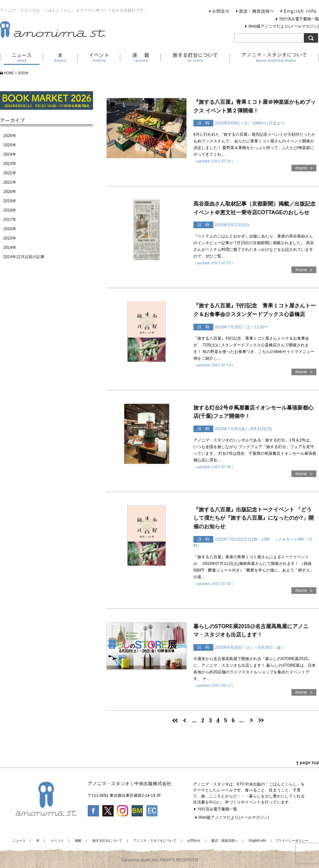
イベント (99, 59)
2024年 (10, 154)
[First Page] (175, 720)
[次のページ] (251, 720)
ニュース (21, 59)
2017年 (10, 220)
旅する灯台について (195, 59)
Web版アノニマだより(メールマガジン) (284, 26)
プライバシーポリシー (292, 841)
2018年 (10, 210)
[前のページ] (185, 720)
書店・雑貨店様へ (255, 12)
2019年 (10, 201)
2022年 (10, 173)
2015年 (10, 238)
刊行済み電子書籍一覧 (299, 19)
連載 (140, 59)
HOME (9, 73)
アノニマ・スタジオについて (274, 59)
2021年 (10, 182)
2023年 (10, 164)
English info (298, 12)
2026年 (10, 136)
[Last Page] (261, 720)
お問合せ (219, 12)
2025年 (10, 145)
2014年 (10, 248)
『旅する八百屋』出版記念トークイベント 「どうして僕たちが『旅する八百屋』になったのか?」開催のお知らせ (254, 518)
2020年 (10, 192)
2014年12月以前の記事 (24, 257)
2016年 (10, 229)
